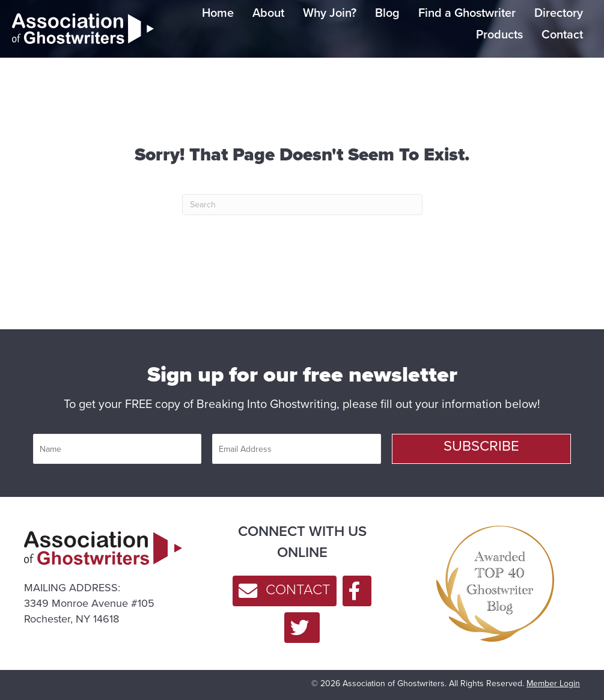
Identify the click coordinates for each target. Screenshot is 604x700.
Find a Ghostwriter (467, 13)
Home (218, 13)
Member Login (553, 683)
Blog (387, 13)
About (268, 13)
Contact (562, 34)
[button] (481, 449)
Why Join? (330, 13)
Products (499, 34)
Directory (559, 13)
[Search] (302, 205)
